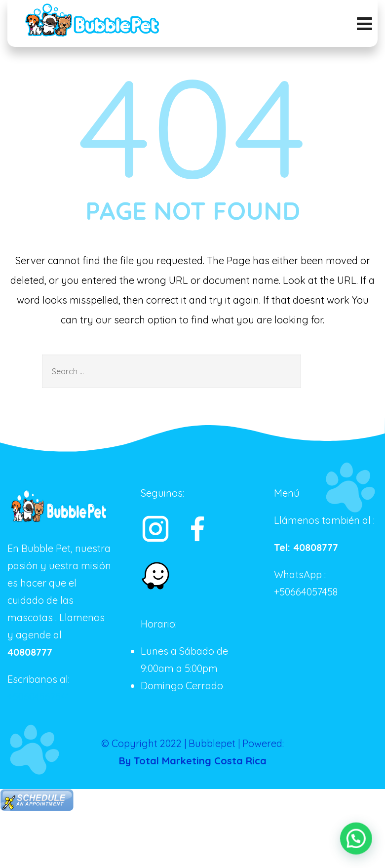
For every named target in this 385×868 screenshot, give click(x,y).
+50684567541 (38, 696)
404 (193, 126)
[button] (357, 840)
